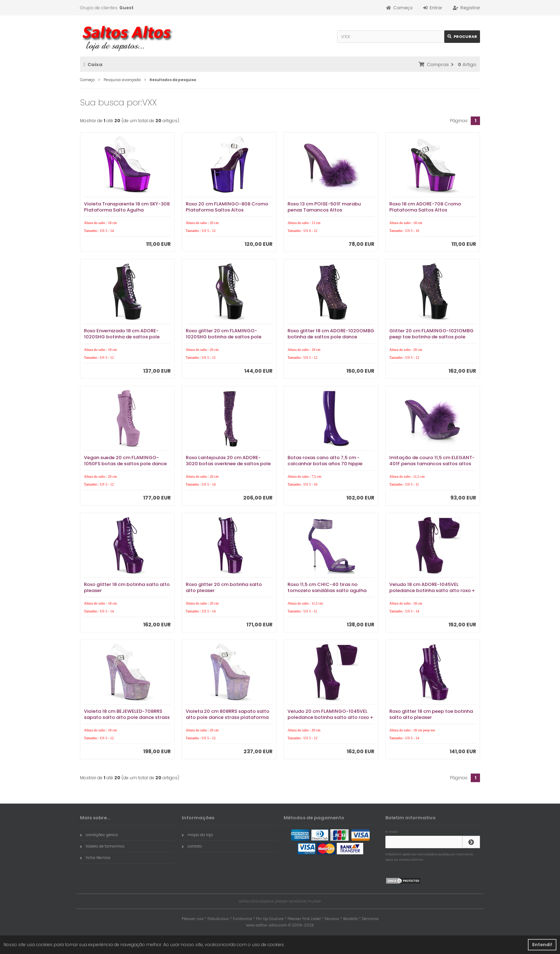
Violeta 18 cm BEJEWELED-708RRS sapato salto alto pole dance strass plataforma (127, 717)
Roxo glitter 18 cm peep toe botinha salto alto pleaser (431, 714)
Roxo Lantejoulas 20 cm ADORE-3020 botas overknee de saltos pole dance (228, 464)
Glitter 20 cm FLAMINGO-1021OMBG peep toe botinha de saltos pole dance (431, 337)
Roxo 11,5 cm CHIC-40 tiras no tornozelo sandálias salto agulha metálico (327, 590)
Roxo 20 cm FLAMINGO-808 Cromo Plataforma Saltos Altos (227, 207)
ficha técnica (95, 858)
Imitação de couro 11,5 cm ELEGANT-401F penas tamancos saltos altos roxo (432, 464)
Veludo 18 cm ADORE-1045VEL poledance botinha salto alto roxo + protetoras (432, 590)
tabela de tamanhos (102, 846)
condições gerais (99, 835)
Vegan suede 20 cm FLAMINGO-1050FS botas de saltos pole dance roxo (125, 464)
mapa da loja (197, 835)
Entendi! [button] (542, 945)
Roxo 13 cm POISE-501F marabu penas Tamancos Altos (324, 207)
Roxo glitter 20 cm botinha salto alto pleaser (224, 587)
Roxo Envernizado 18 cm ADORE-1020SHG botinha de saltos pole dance (122, 337)
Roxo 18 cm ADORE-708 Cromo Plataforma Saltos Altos (425, 207)
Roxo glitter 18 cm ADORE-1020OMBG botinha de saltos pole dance (331, 334)
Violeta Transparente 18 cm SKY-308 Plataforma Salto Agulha (127, 207)
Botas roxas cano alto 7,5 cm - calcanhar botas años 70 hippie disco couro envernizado (325, 464)
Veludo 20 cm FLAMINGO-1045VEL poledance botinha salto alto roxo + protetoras (330, 717)
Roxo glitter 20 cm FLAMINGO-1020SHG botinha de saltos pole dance (224, 337)
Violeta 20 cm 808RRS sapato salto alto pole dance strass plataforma (227, 714)
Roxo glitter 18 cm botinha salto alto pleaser (127, 587)
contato (192, 846)
